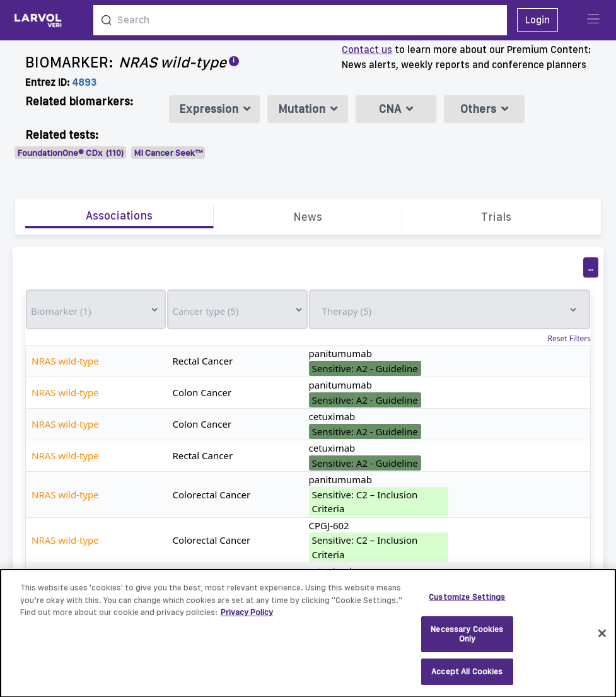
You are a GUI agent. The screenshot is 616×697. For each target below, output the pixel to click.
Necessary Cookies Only (467, 641)
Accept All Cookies (467, 678)
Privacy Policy (247, 618)
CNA (396, 109)
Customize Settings (467, 603)
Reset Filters (569, 339)
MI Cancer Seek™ (168, 153)
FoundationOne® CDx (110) (70, 153)
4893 (84, 82)
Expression (215, 109)
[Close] (602, 640)
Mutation (308, 109)
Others (484, 109)
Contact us (367, 50)
